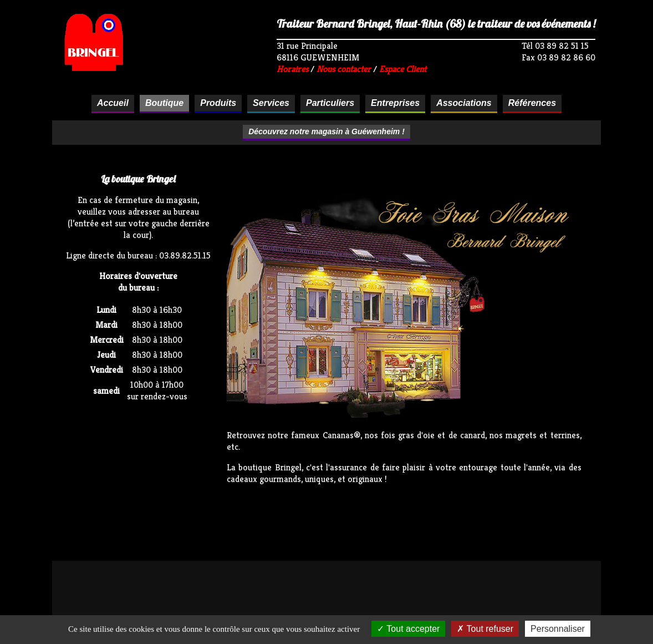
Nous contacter (344, 69)
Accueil (113, 103)
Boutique (164, 103)
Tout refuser (485, 629)
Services (271, 103)
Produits (218, 103)
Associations (464, 103)
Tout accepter (408, 629)
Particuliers (330, 103)
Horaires (292, 69)
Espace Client (403, 69)
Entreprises (395, 103)
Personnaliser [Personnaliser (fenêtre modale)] (558, 629)
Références (532, 103)
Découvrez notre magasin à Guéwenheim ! (326, 131)
